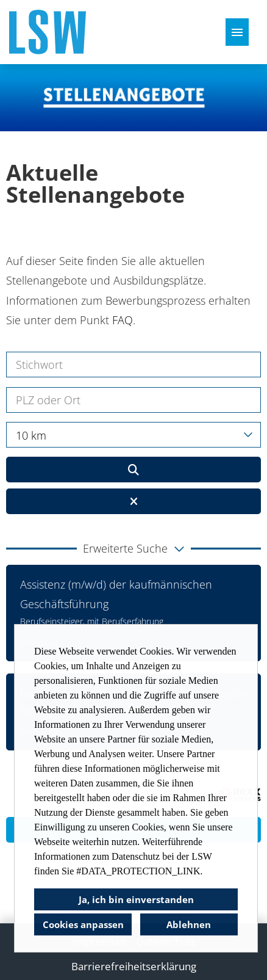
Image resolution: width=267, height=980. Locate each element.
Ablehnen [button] (189, 924)
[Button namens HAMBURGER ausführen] (237, 32)
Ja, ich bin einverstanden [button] (136, 899)
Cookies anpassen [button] (83, 924)
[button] (133, 548)
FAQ (123, 320)
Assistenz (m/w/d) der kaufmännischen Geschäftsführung (116, 594)
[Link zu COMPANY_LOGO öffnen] (48, 32)
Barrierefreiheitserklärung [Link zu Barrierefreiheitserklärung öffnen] (134, 966)
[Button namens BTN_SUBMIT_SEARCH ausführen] (133, 470)
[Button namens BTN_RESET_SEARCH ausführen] (133, 501)
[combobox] (133, 435)
